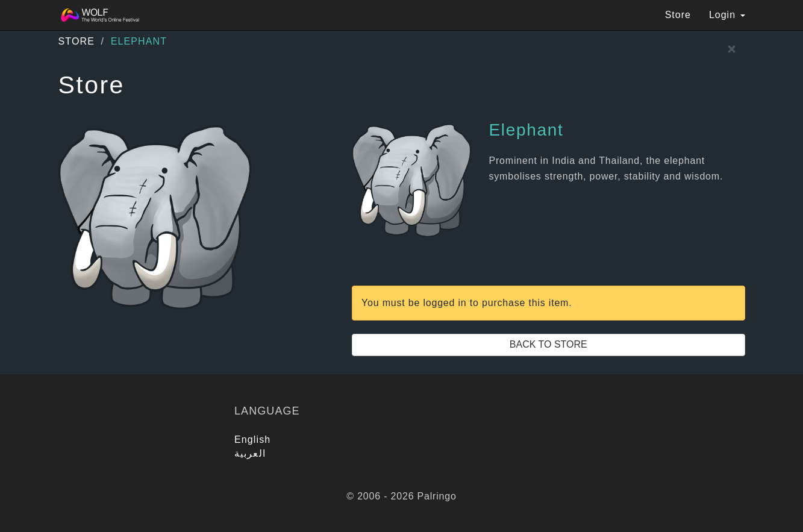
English (252, 440)
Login (727, 15)
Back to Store (548, 344)
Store (678, 15)
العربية (250, 453)
